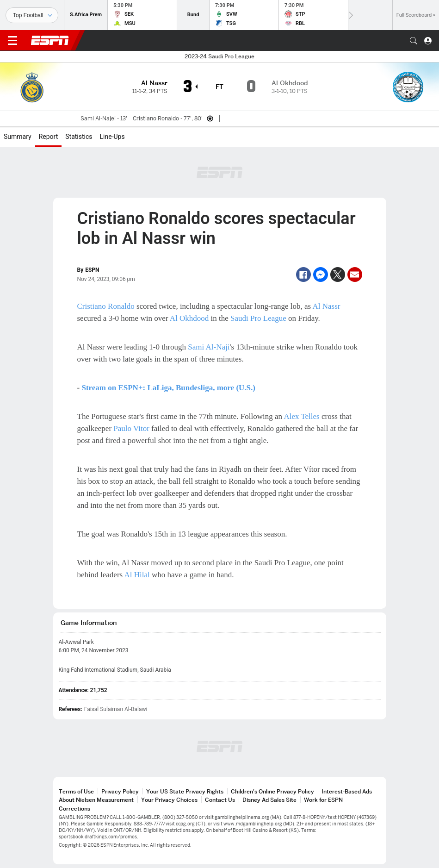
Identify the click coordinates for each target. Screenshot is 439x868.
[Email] (355, 275)
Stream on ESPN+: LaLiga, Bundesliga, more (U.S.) (168, 388)
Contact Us (220, 800)
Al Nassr (326, 306)
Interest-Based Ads (347, 791)
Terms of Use (76, 791)
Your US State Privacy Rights (185, 791)
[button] (414, 41)
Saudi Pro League (258, 318)
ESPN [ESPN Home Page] (50, 40)
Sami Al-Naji (209, 347)
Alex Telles (301, 416)
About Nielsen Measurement (96, 800)
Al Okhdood (189, 318)
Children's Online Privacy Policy (272, 791)
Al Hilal (137, 575)
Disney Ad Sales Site (269, 800)
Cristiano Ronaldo (106, 306)
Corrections (74, 809)
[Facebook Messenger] (321, 275)
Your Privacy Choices (169, 800)
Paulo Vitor (131, 428)
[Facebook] (303, 275)
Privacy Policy (120, 791)
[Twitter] (338, 275)
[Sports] (32, 15)
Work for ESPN (323, 800)
